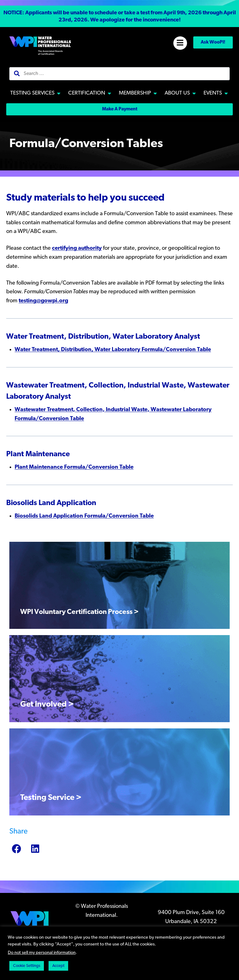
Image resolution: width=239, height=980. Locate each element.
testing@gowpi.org (43, 301)
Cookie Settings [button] (27, 966)
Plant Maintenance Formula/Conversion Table (74, 467)
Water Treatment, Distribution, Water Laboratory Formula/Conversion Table (113, 350)
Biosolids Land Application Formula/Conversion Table (84, 516)
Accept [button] (58, 966)
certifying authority (77, 248)
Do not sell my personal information (42, 953)
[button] (119, 17)
